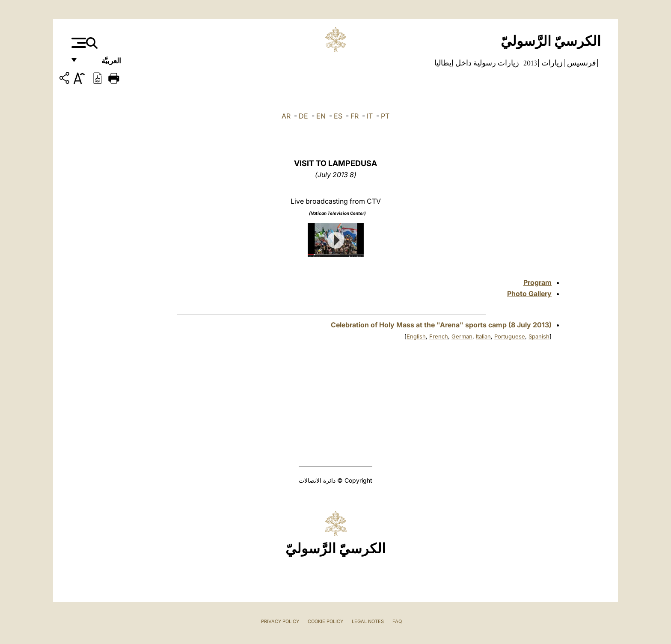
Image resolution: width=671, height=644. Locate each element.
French (439, 336)
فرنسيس (581, 63)
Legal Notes (368, 621)
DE (303, 116)
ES (338, 116)
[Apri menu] (78, 43)
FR (355, 116)
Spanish (539, 336)
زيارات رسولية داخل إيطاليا (477, 63)
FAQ (397, 621)
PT (385, 116)
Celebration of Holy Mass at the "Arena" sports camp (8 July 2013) (441, 325)
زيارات (551, 63)
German (462, 336)
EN (321, 116)
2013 (529, 63)
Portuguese (510, 336)
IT (370, 116)
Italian (483, 336)
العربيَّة (102, 63)
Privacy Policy (280, 621)
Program (537, 282)
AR (286, 116)
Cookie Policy (325, 621)
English (416, 336)
